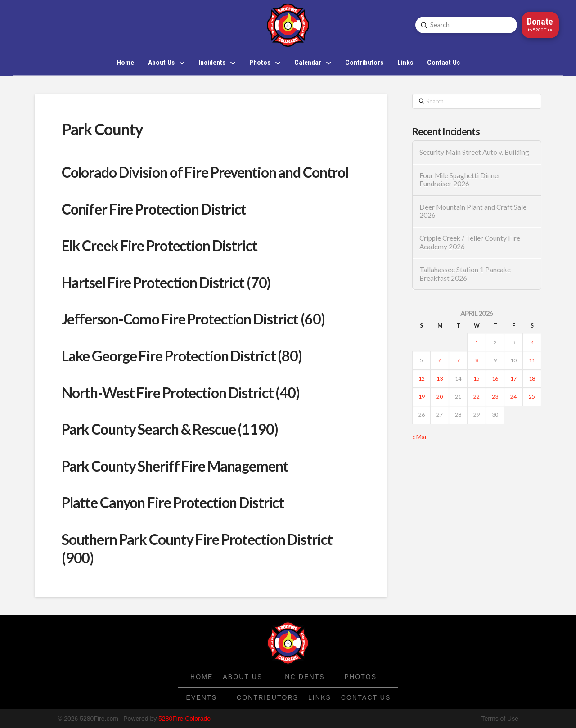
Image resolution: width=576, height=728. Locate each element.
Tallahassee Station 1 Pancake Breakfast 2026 (465, 274)
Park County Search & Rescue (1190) (170, 429)
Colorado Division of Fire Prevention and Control (205, 172)
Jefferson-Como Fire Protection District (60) (193, 319)
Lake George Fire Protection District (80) (182, 356)
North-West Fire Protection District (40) (181, 393)
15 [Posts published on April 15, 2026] (477, 379)
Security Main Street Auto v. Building (474, 152)
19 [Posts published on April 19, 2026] (422, 397)
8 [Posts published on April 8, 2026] (477, 360)
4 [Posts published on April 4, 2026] (532, 342)
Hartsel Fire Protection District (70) (166, 282)
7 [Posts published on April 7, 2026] (458, 360)
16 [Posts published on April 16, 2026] (495, 379)
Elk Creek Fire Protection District (160, 245)
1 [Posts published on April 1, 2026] (477, 342)
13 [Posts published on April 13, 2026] (440, 379)
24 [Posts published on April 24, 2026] (513, 397)
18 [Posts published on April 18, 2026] (532, 379)
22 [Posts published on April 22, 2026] (477, 397)
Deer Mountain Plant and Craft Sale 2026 (473, 211)
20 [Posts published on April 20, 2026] (440, 397)
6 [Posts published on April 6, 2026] (440, 360)
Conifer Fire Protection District (154, 209)
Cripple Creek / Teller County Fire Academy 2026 (470, 242)
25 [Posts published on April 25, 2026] (532, 397)
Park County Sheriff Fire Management (175, 466)
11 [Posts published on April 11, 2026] (532, 360)
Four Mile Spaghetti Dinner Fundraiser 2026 (460, 180)
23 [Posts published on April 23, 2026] (495, 397)
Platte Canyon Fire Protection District (173, 502)
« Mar (420, 437)
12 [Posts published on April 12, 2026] (422, 379)
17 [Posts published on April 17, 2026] (513, 379)
